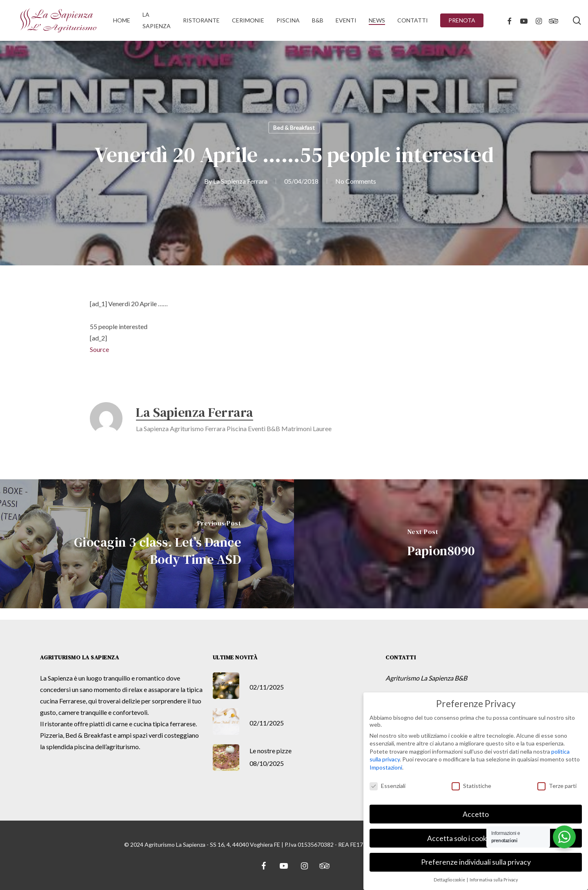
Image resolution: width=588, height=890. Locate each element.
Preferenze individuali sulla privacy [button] (476, 862)
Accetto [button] (476, 814)
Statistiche (471, 786)
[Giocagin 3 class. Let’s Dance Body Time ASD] (147, 544)
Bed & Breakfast (294, 128)
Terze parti (557, 786)
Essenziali (388, 786)
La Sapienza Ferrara (240, 181)
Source (99, 349)
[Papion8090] (441, 544)
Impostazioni (386, 767)
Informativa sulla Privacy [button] (494, 880)
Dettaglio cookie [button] (450, 880)
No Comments (356, 181)
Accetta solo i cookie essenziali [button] (476, 838)
